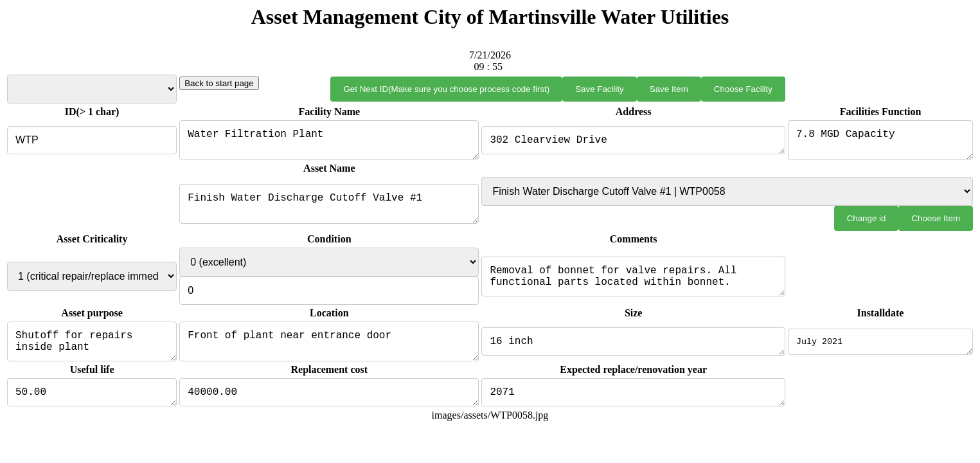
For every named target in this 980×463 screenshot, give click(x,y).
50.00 (90, 404)
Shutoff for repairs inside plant (90, 349)
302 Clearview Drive (632, 143)
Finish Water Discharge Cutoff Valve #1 (326, 209)
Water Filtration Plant (326, 143)
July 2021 (880, 349)
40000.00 (326, 404)
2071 (632, 404)
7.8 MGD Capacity (880, 143)
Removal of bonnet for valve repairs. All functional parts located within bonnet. (632, 282)
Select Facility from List (90, 89)
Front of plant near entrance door (326, 349)
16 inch (632, 349)
